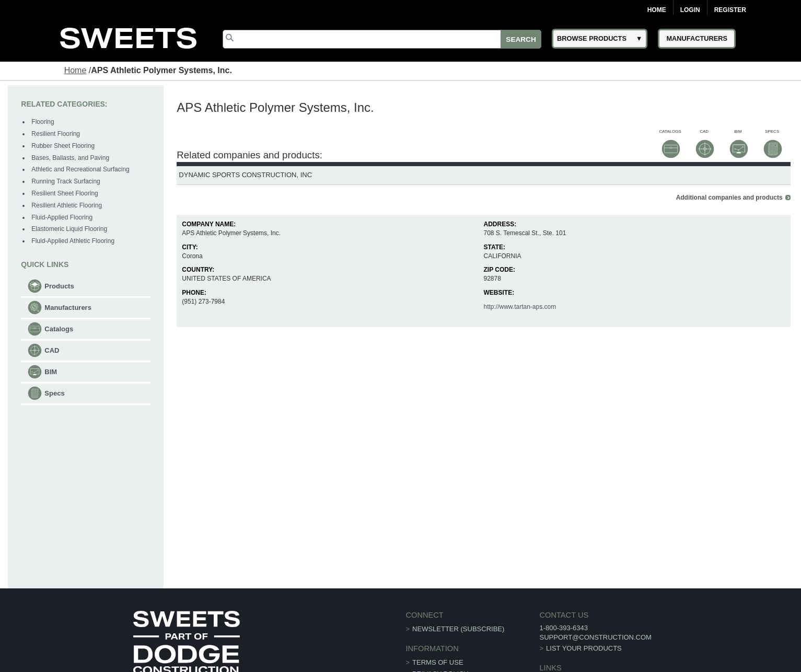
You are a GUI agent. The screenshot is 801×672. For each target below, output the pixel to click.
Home (657, 10)
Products (59, 286)
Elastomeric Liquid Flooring (69, 229)
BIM (51, 372)
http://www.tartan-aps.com (520, 306)
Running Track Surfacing (66, 181)
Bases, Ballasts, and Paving (70, 158)
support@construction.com (595, 636)
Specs (54, 393)
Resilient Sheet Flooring (65, 193)
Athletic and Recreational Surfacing (80, 169)
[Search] (382, 39)
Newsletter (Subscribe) (458, 628)
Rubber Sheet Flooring (63, 146)
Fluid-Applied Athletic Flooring (73, 241)
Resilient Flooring (56, 134)
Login (690, 10)
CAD (52, 350)
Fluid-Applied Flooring (62, 217)
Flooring (43, 122)
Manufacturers (68, 308)
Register (730, 10)
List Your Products (584, 647)
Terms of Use (438, 662)
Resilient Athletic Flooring (67, 205)
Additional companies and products (729, 197)
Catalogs (59, 329)
